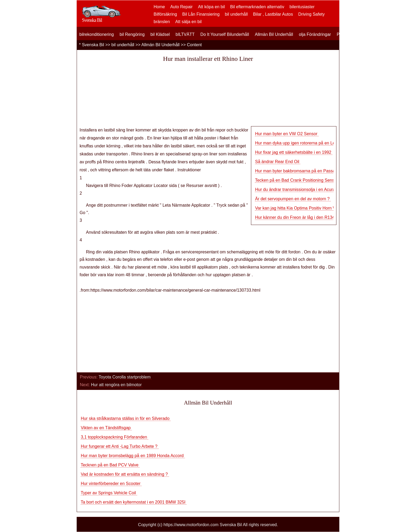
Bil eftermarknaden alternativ (257, 7)
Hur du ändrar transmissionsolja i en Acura (296, 190)
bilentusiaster (302, 7)
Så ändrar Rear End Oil (278, 162)
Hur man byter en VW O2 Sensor (287, 134)
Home (159, 7)
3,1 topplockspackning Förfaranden (114, 437)
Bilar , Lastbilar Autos (273, 14)
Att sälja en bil (188, 22)
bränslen (162, 22)
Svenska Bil (93, 45)
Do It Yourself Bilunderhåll (225, 34)
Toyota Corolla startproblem (125, 377)
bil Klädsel (160, 34)
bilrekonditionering (97, 34)
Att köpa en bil (211, 7)
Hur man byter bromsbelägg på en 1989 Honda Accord (133, 456)
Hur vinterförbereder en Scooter (111, 484)
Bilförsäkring (165, 14)
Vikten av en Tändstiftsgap (106, 428)
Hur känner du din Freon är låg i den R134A (296, 217)
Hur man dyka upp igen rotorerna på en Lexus (299, 143)
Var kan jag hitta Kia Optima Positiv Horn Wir (297, 208)
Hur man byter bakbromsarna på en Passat (296, 171)
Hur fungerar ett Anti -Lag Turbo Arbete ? (120, 446)
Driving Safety (311, 14)
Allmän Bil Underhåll (274, 34)
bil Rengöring (132, 34)
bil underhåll (236, 14)
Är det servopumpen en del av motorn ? (293, 199)
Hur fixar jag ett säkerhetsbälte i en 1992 (294, 152)
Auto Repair (182, 7)
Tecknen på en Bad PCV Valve (110, 465)
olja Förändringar (315, 34)
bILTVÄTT (185, 34)
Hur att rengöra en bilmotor (117, 385)
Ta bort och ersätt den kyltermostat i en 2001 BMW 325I (134, 502)
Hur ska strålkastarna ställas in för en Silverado (126, 418)
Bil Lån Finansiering (201, 14)
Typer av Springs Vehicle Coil (109, 493)
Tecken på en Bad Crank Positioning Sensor (297, 180)
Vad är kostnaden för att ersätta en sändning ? (125, 474)
